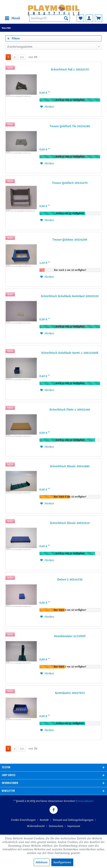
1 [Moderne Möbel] (8, 57)
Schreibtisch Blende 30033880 (70, 466)
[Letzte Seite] (22, 57)
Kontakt (44, 820)
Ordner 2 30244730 (70, 580)
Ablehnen (42, 862)
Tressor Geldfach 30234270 (70, 183)
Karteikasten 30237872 (70, 693)
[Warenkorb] (98, 18)
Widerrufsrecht (36, 826)
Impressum (74, 826)
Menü (12, 18)
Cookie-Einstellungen (23, 820)
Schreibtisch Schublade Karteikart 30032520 (70, 296)
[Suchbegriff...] (50, 18)
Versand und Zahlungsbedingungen (73, 820)
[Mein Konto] (89, 18)
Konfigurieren (62, 862)
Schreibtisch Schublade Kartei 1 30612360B (70, 353)
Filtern (14, 38)
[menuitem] (12, 18)
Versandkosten (86, 801)
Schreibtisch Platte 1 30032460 (70, 410)
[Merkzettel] (80, 18)
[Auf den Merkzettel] (47, 107)
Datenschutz (56, 826)
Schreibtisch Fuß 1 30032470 (70, 69)
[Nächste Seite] (15, 57)
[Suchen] (66, 18)
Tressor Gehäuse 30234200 (70, 240)
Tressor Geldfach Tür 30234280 (70, 126)
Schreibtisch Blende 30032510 (70, 523)
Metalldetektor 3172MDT (70, 636)
